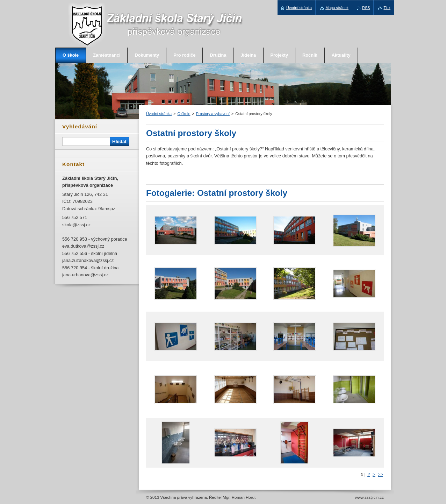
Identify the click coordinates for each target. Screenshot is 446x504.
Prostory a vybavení (213, 114)
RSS (366, 8)
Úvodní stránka (159, 114)
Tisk (387, 8)
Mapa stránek (337, 8)
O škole (184, 114)
